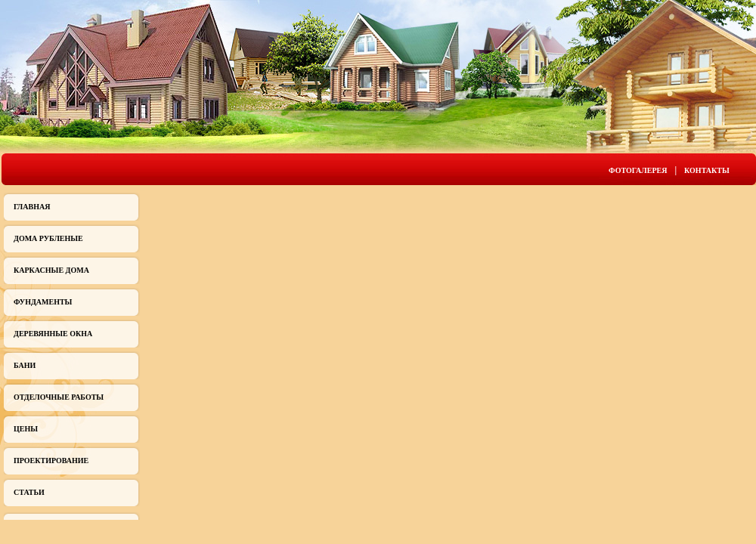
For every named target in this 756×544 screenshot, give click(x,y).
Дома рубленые (48, 238)
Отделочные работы (59, 397)
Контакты (707, 170)
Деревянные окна (53, 334)
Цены (26, 429)
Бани (25, 365)
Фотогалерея (638, 170)
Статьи (29, 492)
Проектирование (51, 461)
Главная (32, 207)
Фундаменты (43, 302)
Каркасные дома (51, 270)
